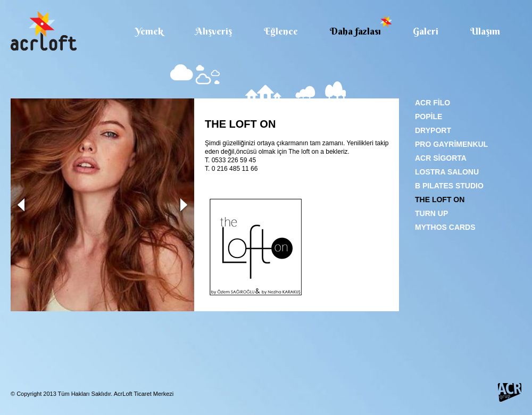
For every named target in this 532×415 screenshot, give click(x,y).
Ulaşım (485, 31)
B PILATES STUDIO (449, 186)
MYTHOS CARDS (445, 227)
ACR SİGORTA (441, 158)
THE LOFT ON (440, 200)
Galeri (426, 31)
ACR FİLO (433, 103)
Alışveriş (214, 31)
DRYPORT (433, 130)
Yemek (149, 31)
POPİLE (429, 117)
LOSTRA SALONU (447, 172)
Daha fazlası (355, 31)
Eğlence (281, 31)
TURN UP (431, 213)
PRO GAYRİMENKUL (451, 144)
